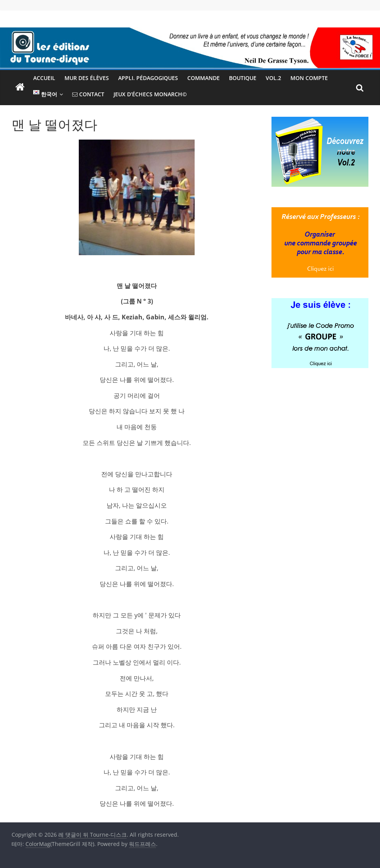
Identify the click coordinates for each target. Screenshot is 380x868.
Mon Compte (309, 78)
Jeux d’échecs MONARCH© (150, 94)
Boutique (243, 78)
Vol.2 (273, 78)
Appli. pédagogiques (148, 78)
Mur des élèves (87, 78)
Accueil (44, 78)
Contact (88, 94)
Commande (204, 78)
